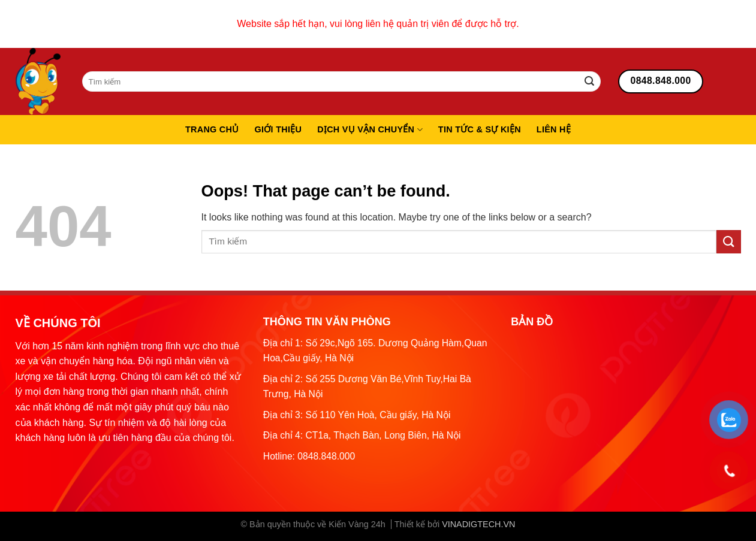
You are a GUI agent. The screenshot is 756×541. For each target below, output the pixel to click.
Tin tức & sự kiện (480, 129)
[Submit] (589, 81)
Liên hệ (554, 129)
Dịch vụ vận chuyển (370, 130)
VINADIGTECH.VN (478, 524)
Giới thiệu (278, 129)
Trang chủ (212, 129)
